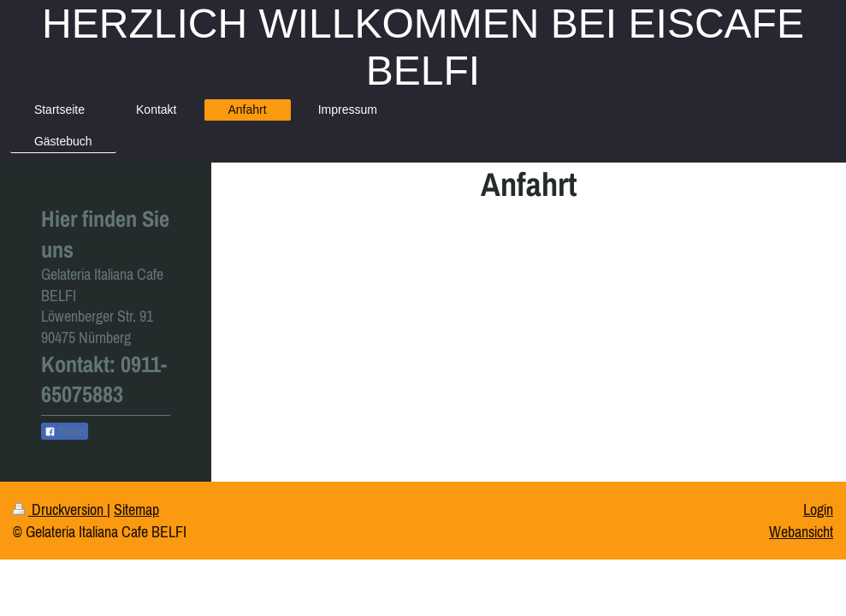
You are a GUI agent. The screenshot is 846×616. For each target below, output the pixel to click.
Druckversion (60, 509)
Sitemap (136, 509)
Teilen (65, 432)
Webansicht (801, 532)
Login (818, 509)
